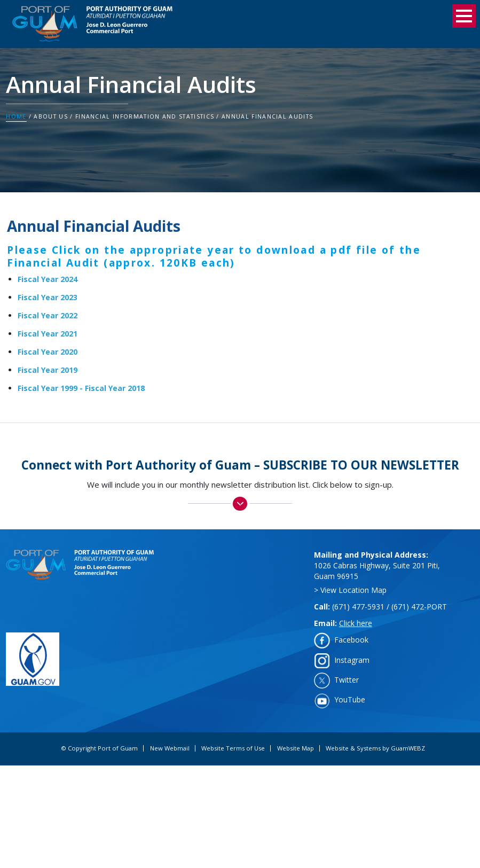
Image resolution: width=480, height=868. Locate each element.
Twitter (347, 680)
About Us (51, 116)
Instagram (352, 660)
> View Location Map (350, 590)
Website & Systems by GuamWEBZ (375, 748)
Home (16, 116)
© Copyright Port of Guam (99, 748)
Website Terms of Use (233, 748)
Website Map (296, 748)
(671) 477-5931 (358, 607)
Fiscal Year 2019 (48, 370)
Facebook (351, 640)
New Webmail (170, 748)
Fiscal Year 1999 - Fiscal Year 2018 (81, 388)
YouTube (350, 699)
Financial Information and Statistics (145, 116)
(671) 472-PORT (419, 607)
